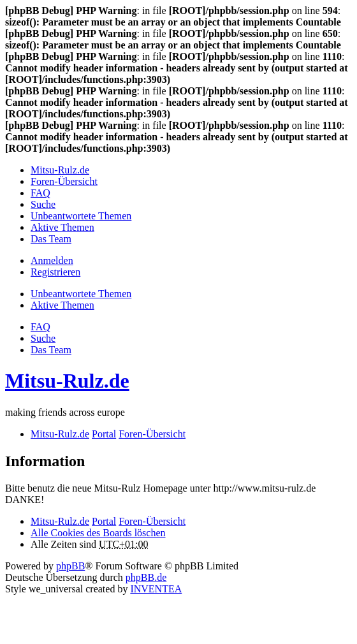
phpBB (70, 566)
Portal (104, 434)
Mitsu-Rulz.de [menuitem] (60, 170)
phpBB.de (146, 577)
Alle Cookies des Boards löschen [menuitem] (98, 533)
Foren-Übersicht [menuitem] (64, 181)
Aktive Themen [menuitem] (62, 227)
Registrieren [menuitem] (55, 272)
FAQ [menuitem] (40, 193)
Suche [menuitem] (43, 204)
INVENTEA (156, 589)
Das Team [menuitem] (51, 239)
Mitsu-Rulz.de (67, 381)
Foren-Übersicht (152, 521)
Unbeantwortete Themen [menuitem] (81, 216)
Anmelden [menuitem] (52, 260)
